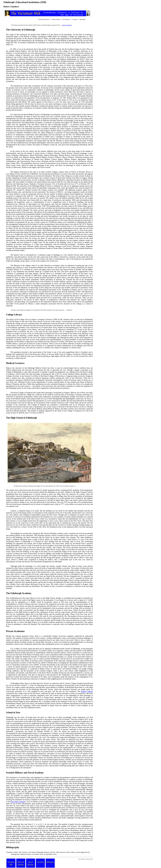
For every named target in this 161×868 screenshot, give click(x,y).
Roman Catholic (87, 691)
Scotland (75, 19)
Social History (66, 19)
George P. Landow (66, 25)
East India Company (18, 802)
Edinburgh (82, 19)
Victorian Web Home (44, 19)
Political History (56, 19)
